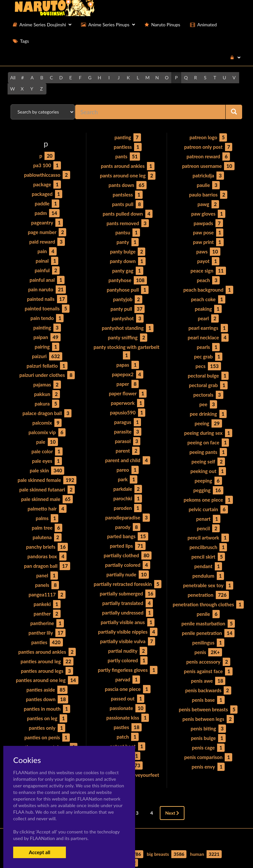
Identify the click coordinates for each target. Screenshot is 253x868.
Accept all (39, 852)
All (13, 78)
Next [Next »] (172, 784)
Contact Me (164, 851)
